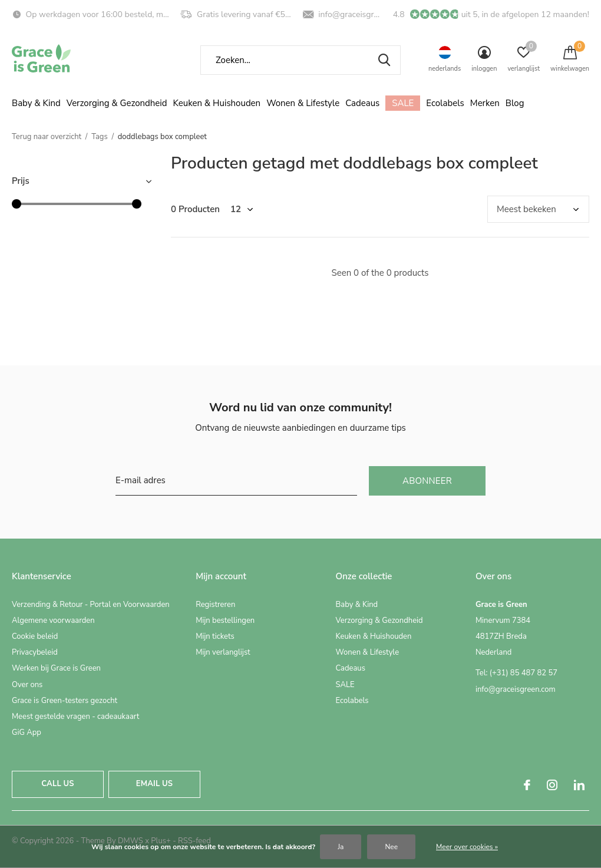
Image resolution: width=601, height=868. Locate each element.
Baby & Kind (36, 103)
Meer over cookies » (467, 847)
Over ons (27, 685)
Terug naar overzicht (47, 137)
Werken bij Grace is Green (56, 668)
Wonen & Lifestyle (303, 103)
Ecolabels (445, 103)
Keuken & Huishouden (217, 103)
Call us (57, 784)
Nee (391, 847)
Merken (485, 103)
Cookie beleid (35, 636)
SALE (403, 103)
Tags (100, 137)
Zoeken (384, 60)
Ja (341, 847)
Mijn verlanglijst (223, 652)
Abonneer (427, 481)
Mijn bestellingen (225, 621)
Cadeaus (362, 103)
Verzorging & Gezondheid (117, 103)
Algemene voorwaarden (53, 621)
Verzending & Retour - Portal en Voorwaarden (91, 605)
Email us (154, 784)
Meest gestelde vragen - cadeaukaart (75, 717)
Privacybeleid (35, 652)
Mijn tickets (215, 636)
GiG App (27, 732)
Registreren (215, 605)
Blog (515, 103)
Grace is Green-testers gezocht (65, 701)
